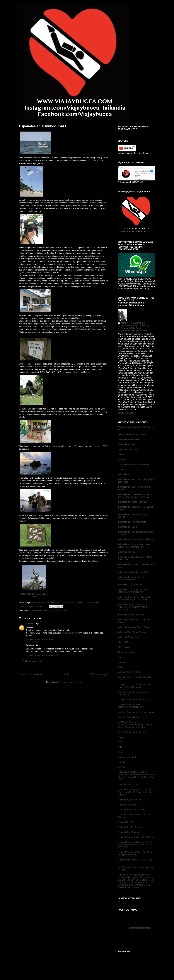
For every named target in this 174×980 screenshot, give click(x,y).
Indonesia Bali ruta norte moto (132, 522)
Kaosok (121, 662)
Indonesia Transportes (128, 637)
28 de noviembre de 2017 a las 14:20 (42, 655)
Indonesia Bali (124, 474)
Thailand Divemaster (127, 805)
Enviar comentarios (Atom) (70, 682)
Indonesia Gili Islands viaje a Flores (134, 572)
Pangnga (122, 737)
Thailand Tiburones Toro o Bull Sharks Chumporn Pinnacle (136, 853)
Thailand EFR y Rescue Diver (132, 810)
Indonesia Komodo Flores (130, 584)
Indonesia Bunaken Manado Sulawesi (135, 539)
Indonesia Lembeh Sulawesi (131, 615)
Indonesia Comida (126, 552)
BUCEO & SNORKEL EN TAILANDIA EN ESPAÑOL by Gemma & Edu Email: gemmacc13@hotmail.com (135, 327)
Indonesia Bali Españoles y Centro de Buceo (48, 611)
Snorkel (121, 762)
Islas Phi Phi (124, 642)
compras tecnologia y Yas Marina (133, 464)
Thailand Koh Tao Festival (130, 827)
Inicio (66, 674)
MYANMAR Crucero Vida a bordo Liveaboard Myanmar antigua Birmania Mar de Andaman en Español (136, 725)
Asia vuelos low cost (127, 449)
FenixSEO (30, 624)
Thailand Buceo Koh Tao (129, 800)
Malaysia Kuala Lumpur (129, 672)
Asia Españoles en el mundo (131, 434)
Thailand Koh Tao (126, 822)
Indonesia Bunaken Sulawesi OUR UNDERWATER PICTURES (134, 546)
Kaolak (121, 657)
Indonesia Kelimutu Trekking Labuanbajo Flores (131, 578)
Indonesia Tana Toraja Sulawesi (133, 632)
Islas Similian (124, 647)
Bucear (121, 454)
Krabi (120, 667)
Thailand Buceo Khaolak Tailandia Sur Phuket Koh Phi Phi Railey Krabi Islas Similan (136, 792)
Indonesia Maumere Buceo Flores (134, 627)
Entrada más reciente (30, 674)
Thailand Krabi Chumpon (129, 832)
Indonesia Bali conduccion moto (133, 502)
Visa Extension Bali (71, 633)
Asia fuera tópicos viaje (129, 439)
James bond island (127, 652)
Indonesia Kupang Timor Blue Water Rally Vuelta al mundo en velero (135, 598)
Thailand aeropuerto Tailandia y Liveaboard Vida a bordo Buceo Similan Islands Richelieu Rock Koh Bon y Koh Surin (136, 776)
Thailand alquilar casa (128, 785)
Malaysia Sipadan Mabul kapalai (133, 700)
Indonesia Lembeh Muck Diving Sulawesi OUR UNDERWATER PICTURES (132, 607)
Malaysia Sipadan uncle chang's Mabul (136, 712)
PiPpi (120, 742)
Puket (120, 747)
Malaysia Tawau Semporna (130, 717)
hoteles (121, 469)
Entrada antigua (100, 674)
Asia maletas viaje (126, 444)
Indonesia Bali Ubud (127, 527)
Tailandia (122, 767)
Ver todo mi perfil (126, 413)
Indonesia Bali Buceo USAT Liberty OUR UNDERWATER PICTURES (134, 496)
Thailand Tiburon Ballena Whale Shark (136, 837)
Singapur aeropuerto (127, 757)
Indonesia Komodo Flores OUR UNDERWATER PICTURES (132, 591)
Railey (121, 752)
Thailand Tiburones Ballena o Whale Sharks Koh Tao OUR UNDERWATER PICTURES (136, 845)
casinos (121, 459)
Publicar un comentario (33, 661)
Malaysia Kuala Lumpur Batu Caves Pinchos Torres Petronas (135, 686)
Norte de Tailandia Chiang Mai (132, 732)
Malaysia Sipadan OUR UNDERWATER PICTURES (131, 706)
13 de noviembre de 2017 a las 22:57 (42, 639)
